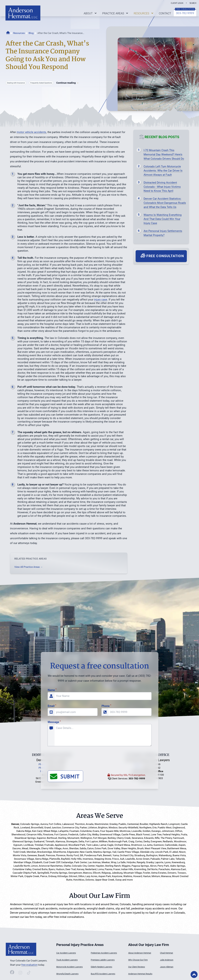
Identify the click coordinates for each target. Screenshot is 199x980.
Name (52, 777)
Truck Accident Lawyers (67, 960)
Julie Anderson (167, 960)
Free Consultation (162, 256)
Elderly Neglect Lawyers (101, 967)
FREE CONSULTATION (185, 9)
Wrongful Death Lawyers (67, 974)
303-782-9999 (185, 13)
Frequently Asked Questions (41, 83)
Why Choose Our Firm (138, 960)
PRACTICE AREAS (116, 13)
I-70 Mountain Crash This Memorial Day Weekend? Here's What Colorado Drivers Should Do (164, 154)
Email (52, 793)
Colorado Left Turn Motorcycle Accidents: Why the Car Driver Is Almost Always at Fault (163, 171)
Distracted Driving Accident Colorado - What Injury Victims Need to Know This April (162, 187)
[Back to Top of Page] (194, 974)
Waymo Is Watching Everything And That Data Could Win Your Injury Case (163, 219)
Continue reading (68, 83)
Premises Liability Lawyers (103, 960)
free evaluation (29, 965)
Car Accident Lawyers (66, 953)
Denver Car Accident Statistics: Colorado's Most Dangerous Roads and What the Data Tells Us (165, 203)
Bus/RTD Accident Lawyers (103, 974)
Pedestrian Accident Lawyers (104, 953)
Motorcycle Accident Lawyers (69, 967)
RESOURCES (144, 13)
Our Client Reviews (137, 967)
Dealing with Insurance (16, 83)
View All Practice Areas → (29, 567)
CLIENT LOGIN (177, 3)
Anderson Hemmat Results (140, 974)
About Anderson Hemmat (140, 953)
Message (54, 809)
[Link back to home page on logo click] (23, 13)
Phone (106, 793)
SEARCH (193, 3)
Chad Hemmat (167, 953)
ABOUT (91, 13)
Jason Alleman (167, 967)
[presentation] (70, 847)
